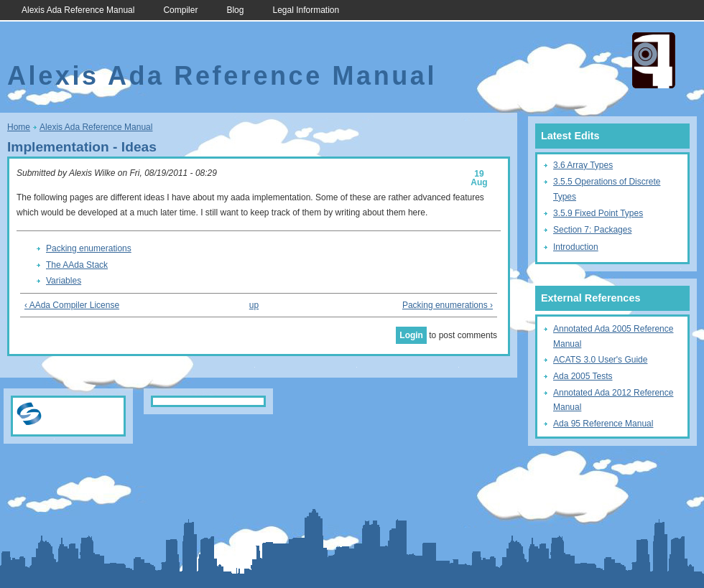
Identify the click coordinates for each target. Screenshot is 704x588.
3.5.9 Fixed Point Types (598, 213)
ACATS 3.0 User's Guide (600, 360)
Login (411, 335)
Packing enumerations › (448, 305)
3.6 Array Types (583, 165)
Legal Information (306, 10)
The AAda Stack (77, 265)
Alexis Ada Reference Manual (78, 10)
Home (19, 127)
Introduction (576, 247)
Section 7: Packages (592, 230)
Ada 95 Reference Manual (603, 424)
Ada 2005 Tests (583, 376)
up (254, 305)
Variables (64, 281)
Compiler (180, 10)
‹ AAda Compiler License (72, 305)
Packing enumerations (89, 248)
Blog (235, 10)
